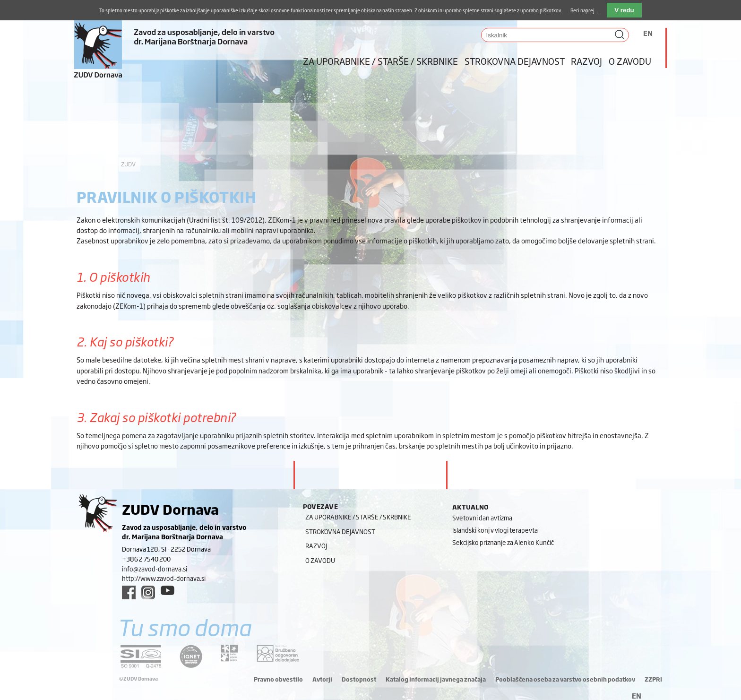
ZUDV (128, 164)
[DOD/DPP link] (229, 653)
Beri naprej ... (585, 10)
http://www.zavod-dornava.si (164, 578)
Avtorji (322, 679)
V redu (624, 10)
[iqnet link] (191, 656)
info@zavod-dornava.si (155, 569)
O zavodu (630, 61)
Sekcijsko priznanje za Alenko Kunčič (503, 542)
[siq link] (141, 656)
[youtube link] (168, 590)
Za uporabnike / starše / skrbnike (380, 61)
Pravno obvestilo (278, 679)
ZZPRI (653, 679)
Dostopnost (359, 679)
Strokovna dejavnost (515, 61)
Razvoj (586, 61)
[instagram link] (148, 592)
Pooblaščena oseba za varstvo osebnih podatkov (565, 679)
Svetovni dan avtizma (482, 518)
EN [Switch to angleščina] (648, 33)
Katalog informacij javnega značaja (436, 679)
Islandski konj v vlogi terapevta (495, 530)
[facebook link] (129, 592)
